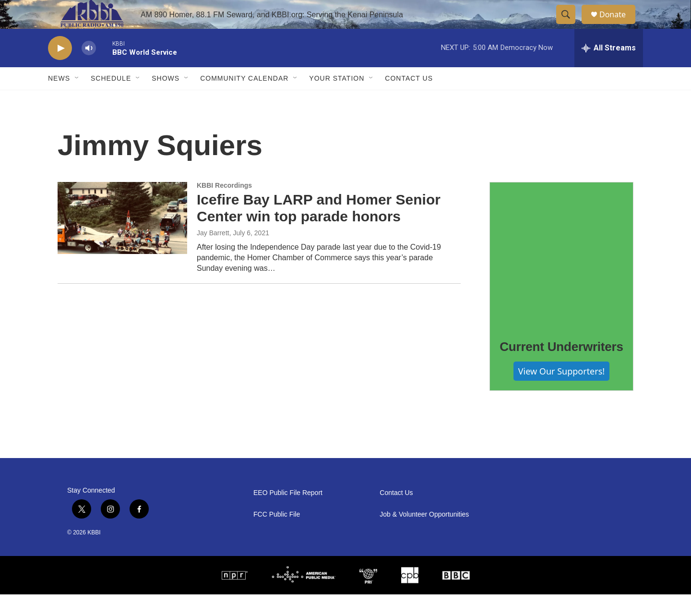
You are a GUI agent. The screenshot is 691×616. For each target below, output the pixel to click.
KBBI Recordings (224, 207)
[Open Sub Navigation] (77, 100)
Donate (619, 25)
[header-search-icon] (570, 25)
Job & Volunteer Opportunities (424, 536)
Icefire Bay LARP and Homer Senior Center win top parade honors (319, 229)
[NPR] (235, 597)
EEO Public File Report (288, 514)
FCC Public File (277, 536)
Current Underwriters (561, 368)
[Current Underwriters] (561, 276)
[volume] (89, 70)
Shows (166, 100)
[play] (60, 70)
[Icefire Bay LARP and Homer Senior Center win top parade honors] (122, 240)
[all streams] (609, 70)
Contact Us (409, 100)
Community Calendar (244, 100)
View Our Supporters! (561, 393)
